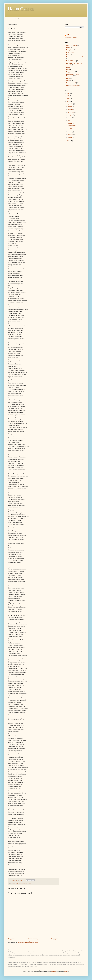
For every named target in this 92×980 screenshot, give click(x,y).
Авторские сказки (71, 45)
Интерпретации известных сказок (22, 883)
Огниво (70, 128)
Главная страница (33, 939)
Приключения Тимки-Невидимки (73, 75)
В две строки (70, 52)
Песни (68, 70)
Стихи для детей (71, 83)
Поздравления (70, 72)
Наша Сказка (21, 9)
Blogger (66, 971)
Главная (9, 19)
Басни (68, 48)
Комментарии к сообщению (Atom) (28, 942)
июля (70, 118)
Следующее (12, 939)
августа (71, 115)
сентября (71, 112)
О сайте (18, 19)
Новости (69, 67)
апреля (70, 123)
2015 (68, 93)
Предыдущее (54, 939)
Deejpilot (54, 971)
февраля (71, 135)
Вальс (68, 55)
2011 (68, 96)
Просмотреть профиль (71, 38)
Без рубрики (70, 50)
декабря (71, 104)
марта (70, 132)
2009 (68, 101)
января (70, 137)
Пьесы (68, 78)
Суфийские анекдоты (73, 85)
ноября (71, 107)
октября (71, 110)
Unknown (69, 35)
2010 (68, 99)
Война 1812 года (71, 61)
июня (70, 121)
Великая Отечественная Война (75, 57)
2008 (68, 141)
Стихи (68, 81)
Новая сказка (72, 126)
